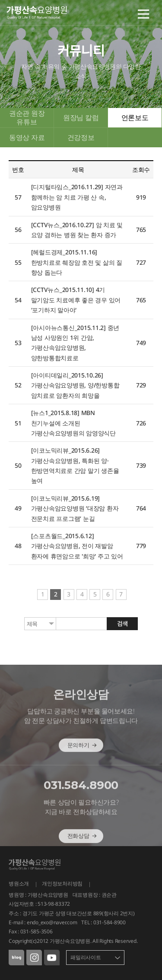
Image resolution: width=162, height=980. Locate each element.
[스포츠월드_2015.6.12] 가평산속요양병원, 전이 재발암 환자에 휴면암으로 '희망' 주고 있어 (77, 546)
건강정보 (81, 137)
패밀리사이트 (86, 957)
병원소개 (19, 883)
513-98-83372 (54, 904)
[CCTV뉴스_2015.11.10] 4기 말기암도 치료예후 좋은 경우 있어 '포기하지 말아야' (76, 300)
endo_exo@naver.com (52, 922)
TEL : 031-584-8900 (103, 922)
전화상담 (82, 847)
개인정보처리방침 (62, 883)
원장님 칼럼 (81, 117)
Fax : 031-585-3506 (31, 931)
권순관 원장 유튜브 (27, 117)
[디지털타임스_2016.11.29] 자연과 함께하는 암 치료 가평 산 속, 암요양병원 (77, 197)
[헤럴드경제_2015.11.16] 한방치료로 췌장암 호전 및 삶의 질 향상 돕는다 (77, 262)
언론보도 (135, 117)
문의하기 (82, 756)
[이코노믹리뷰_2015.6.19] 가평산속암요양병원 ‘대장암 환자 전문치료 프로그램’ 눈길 (75, 508)
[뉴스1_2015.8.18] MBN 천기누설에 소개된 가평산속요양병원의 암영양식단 (73, 423)
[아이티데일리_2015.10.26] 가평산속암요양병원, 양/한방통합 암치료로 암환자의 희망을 (75, 385)
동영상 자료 (27, 137)
